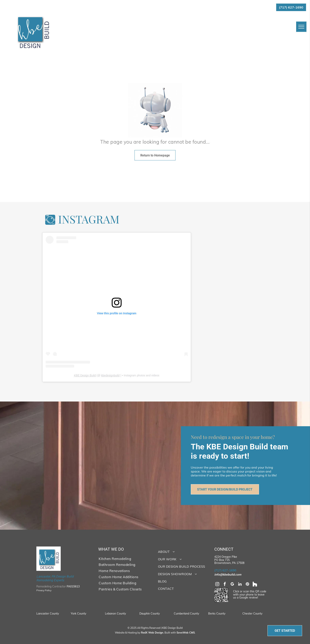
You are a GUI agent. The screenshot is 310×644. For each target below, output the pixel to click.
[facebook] (225, 585)
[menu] (301, 27)
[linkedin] (240, 585)
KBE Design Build (85, 375)
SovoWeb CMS (186, 633)
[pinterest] (247, 585)
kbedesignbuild (110, 375)
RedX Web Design (152, 633)
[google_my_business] (232, 585)
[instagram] (217, 585)
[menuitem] (124, 558)
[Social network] (255, 585)
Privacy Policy (44, 590)
